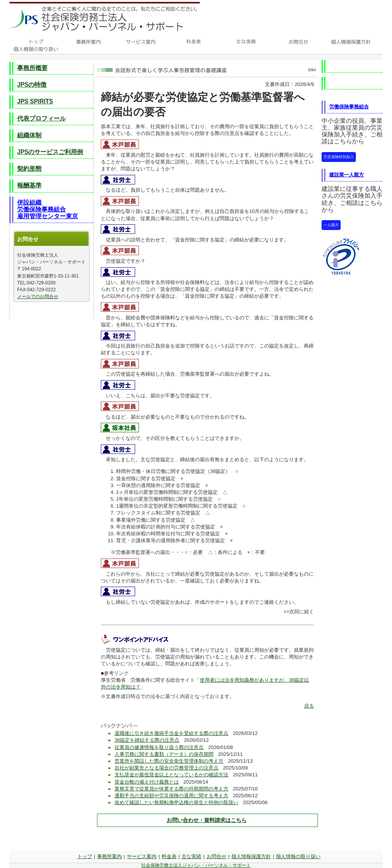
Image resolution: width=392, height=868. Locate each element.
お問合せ (217, 856)
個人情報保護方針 (251, 856)
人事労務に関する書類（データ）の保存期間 (164, 754)
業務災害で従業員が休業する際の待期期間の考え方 (171, 789)
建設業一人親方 (347, 175)
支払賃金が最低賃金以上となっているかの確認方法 (171, 775)
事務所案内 (109, 856)
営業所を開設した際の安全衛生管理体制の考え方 (169, 761)
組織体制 (29, 135)
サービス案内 (142, 856)
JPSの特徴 (32, 85)
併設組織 (29, 202)
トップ (85, 856)
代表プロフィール (41, 118)
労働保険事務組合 (41, 209)
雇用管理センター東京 (48, 216)
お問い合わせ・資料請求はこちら (207, 820)
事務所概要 (32, 68)
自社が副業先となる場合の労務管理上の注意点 (167, 768)
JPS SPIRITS (35, 101)
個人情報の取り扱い (298, 856)
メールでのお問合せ (38, 297)
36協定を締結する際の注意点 (147, 740)
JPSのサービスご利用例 (50, 152)
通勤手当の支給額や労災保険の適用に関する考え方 (171, 796)
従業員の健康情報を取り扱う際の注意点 (159, 747)
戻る (309, 706)
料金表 (169, 856)
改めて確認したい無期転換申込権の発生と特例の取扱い (176, 802)
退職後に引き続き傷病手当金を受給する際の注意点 (171, 733)
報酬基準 (29, 185)
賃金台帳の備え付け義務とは (147, 782)
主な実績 (191, 856)
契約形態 (29, 169)
